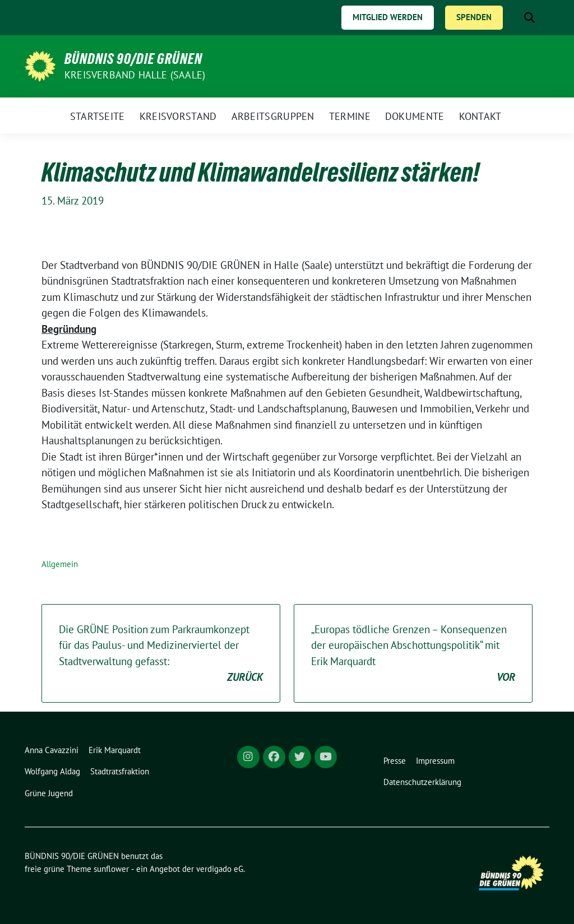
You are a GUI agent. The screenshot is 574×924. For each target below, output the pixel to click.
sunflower (111, 869)
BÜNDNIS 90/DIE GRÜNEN (133, 59)
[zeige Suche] (529, 18)
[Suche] (513, 18)
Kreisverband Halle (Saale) (135, 75)
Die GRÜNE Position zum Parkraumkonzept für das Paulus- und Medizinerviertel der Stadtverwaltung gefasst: (161, 654)
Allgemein (60, 564)
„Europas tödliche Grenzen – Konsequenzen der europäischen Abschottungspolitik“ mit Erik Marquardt (413, 654)
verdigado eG (220, 869)
